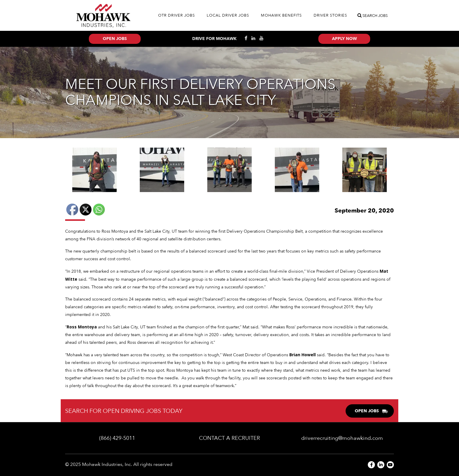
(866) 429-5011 (117, 438)
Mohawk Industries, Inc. (107, 464)
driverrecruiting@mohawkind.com (342, 438)
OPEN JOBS (371, 411)
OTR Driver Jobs (176, 15)
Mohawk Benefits (281, 15)
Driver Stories (330, 15)
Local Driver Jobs (228, 15)
